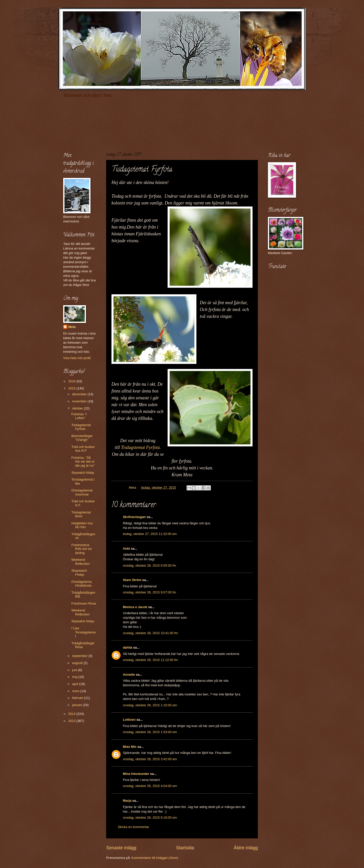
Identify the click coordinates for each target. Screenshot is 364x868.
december (80, 394)
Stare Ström (132, 580)
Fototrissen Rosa (84, 603)
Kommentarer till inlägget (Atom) (155, 858)
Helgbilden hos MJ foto (82, 525)
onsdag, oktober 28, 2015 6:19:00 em (150, 818)
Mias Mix (130, 747)
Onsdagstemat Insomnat (82, 492)
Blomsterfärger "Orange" (82, 438)
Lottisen (129, 720)
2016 (72, 381)
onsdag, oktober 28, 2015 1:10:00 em (150, 705)
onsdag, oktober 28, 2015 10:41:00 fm (150, 633)
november (80, 401)
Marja (127, 801)
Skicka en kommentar (133, 827)
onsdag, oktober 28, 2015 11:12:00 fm (150, 660)
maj (75, 677)
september (80, 656)
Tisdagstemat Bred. (81, 514)
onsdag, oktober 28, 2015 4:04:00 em (150, 786)
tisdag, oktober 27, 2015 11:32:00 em (150, 534)
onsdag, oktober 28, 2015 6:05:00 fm (149, 565)
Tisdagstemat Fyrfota (81, 427)
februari (78, 698)
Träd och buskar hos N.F (83, 449)
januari (77, 705)
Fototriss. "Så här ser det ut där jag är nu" (83, 462)
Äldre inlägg (246, 848)
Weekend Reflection (80, 562)
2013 (72, 721)
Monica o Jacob (135, 607)
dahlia (128, 647)
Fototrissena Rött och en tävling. (82, 549)
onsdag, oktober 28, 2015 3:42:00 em (150, 759)
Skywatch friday (83, 473)
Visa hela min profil (77, 358)
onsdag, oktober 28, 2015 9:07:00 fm (149, 592)
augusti (78, 663)
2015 (72, 388)
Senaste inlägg (121, 848)
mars (76, 691)
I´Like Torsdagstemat (83, 632)
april (76, 684)
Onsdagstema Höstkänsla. (82, 584)
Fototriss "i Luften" (79, 416)
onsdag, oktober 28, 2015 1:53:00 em (150, 732)
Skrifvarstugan (134, 517)
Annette (129, 675)
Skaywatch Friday (79, 572)
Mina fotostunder (136, 774)
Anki (126, 549)
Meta (72, 327)
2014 (72, 714)
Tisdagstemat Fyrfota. (141, 447)
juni (75, 670)
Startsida (185, 848)
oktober (78, 408)
